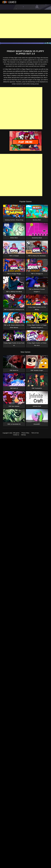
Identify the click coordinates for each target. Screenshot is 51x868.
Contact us (16, 435)
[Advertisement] (25, 26)
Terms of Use (35, 433)
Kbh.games (16, 433)
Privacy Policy (25, 433)
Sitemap (23, 435)
